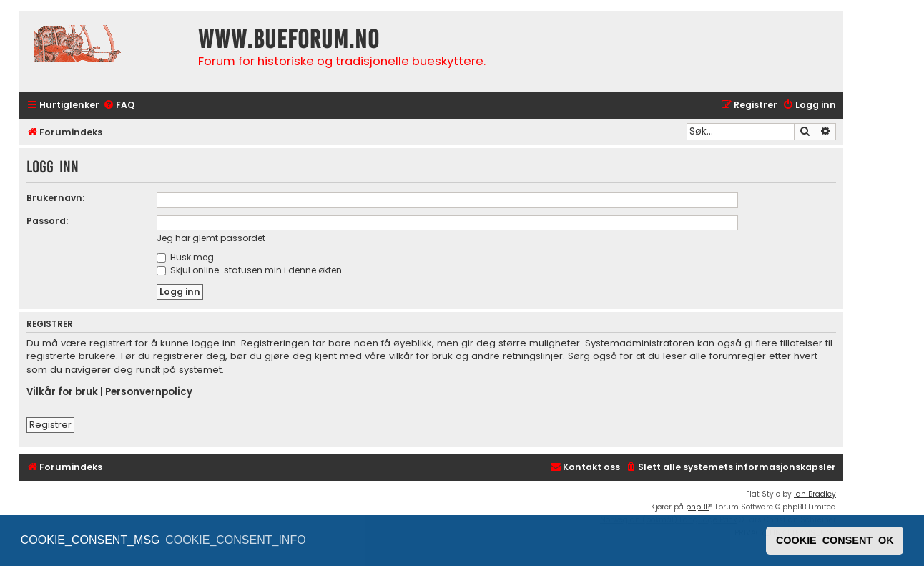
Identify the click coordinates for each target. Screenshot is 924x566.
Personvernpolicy (149, 392)
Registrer (50, 425)
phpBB (698, 507)
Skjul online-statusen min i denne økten (249, 270)
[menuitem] (119, 106)
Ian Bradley (815, 494)
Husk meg (185, 257)
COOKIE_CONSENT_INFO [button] (235, 540)
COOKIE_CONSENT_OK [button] (835, 540)
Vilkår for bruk (62, 392)
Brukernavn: (55, 198)
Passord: (47, 221)
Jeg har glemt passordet (211, 238)
